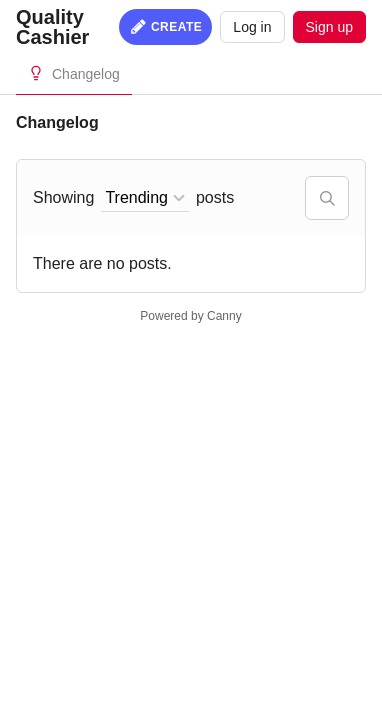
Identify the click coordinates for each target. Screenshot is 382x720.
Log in (252, 27)
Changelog (86, 74)
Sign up (329, 27)
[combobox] (145, 198)
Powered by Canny (190, 316)
